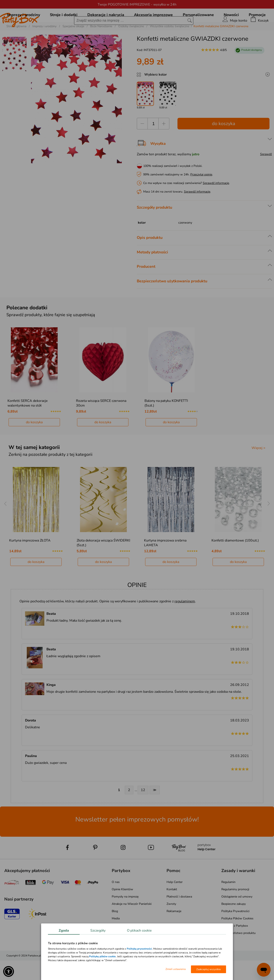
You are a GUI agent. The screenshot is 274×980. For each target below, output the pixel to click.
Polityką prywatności (139, 949)
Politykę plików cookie (102, 956)
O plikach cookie (139, 931)
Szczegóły (98, 931)
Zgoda (64, 931)
